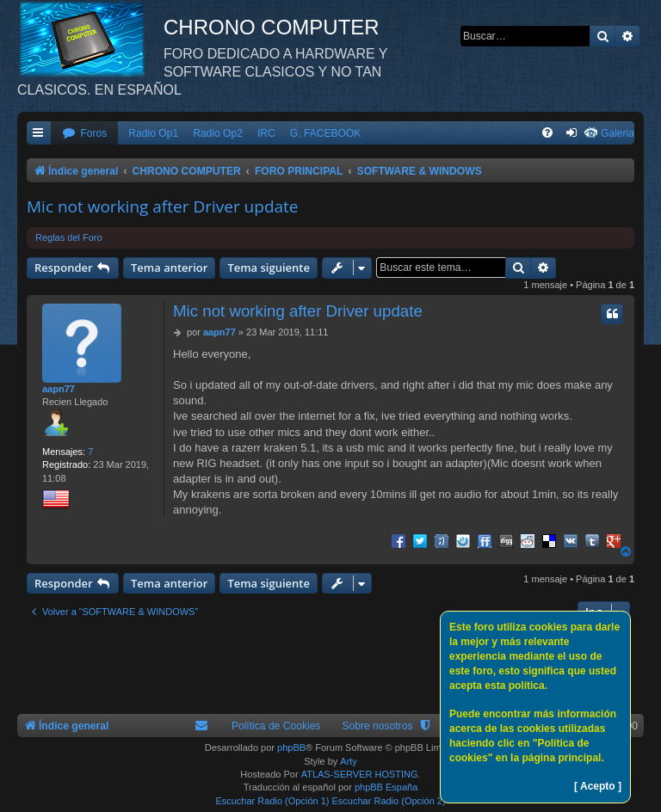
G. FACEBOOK (326, 133)
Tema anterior (169, 268)
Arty (349, 761)
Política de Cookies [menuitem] (276, 726)
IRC (266, 133)
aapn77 (59, 389)
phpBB (291, 747)
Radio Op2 (218, 133)
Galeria (618, 133)
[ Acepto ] (598, 786)
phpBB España (386, 787)
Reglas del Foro (69, 237)
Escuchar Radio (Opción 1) (272, 801)
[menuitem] (84, 134)
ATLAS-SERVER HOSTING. (361, 774)
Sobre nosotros (377, 726)
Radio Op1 (153, 133)
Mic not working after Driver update (163, 206)
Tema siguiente (269, 268)
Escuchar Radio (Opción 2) (389, 801)
